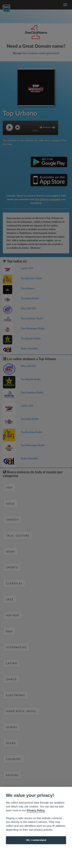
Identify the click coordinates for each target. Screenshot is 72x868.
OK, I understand (36, 840)
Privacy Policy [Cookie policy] (36, 810)
